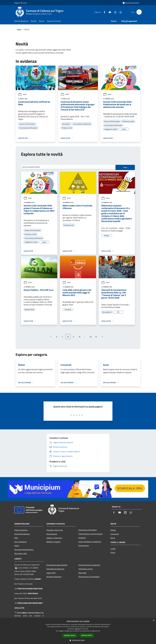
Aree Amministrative (22, 534)
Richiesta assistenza (54, 577)
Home (19, 29)
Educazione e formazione (88, 530)
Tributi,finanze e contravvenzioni (91, 534)
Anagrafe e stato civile (55, 530)
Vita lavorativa (52, 534)
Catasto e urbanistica (54, 538)
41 (96, 337)
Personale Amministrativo (24, 550)
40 (91, 337)
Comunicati (115, 534)
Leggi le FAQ (51, 573)
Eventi (113, 552)
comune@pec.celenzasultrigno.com (30, 613)
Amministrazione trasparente (89, 565)
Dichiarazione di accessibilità (89, 577)
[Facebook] (104, 12)
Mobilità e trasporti (53, 542)
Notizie (113, 530)
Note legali (82, 573)
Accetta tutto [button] (70, 635)
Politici (17, 546)
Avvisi (22, 94)
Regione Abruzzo (20, 3)
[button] (78, 640)
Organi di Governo (21, 530)
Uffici (16, 538)
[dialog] (78, 631)
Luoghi (113, 549)
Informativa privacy (86, 569)
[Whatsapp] (120, 12)
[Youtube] (109, 12)
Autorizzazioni (84, 546)
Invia (125, 167)
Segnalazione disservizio (55, 569)
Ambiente (82, 538)
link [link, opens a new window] (99, 631)
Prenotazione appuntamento (57, 565)
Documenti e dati (21, 553)
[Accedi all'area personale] (131, 3)
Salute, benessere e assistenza (90, 542)
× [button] (154, 620)
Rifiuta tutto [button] (87, 635)
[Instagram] (114, 12)
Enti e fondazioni (20, 542)
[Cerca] (139, 12)
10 (79, 337)
